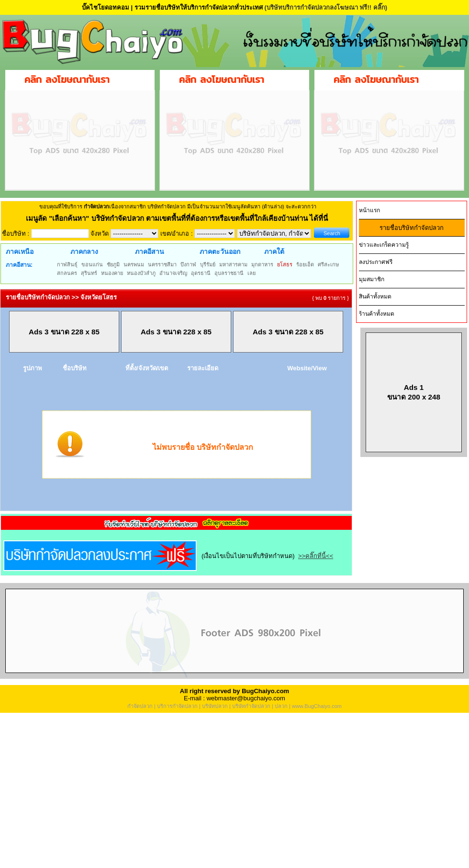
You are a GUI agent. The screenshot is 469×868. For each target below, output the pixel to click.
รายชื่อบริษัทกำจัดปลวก (412, 228)
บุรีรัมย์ (208, 264)
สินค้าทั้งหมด (375, 297)
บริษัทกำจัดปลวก (251, 706)
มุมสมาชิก (372, 279)
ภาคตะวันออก (220, 251)
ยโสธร (285, 264)
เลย (251, 273)
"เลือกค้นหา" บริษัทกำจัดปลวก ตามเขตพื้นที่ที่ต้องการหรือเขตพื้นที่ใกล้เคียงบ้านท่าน (179, 218)
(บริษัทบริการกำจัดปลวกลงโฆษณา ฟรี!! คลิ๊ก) (326, 7)
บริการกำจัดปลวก (177, 706)
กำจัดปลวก (140, 706)
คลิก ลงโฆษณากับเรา (67, 79)
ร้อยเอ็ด (305, 264)
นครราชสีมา (162, 264)
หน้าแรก (369, 210)
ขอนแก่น (92, 264)
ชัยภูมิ (113, 264)
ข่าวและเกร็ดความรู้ (384, 245)
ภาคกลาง (84, 251)
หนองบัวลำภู (141, 273)
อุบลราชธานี (229, 273)
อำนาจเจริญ (173, 273)
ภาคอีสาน (150, 251)
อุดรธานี (201, 273)
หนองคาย (112, 273)
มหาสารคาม (233, 264)
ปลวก (281, 706)
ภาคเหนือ (20, 251)
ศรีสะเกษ (328, 264)
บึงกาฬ (188, 264)
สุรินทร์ (89, 273)
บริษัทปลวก (215, 706)
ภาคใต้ (274, 251)
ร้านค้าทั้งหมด (377, 314)
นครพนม (134, 264)
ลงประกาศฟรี (376, 262)
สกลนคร (67, 273)
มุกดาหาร (262, 264)
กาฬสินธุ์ (67, 264)
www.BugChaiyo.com (317, 706)
